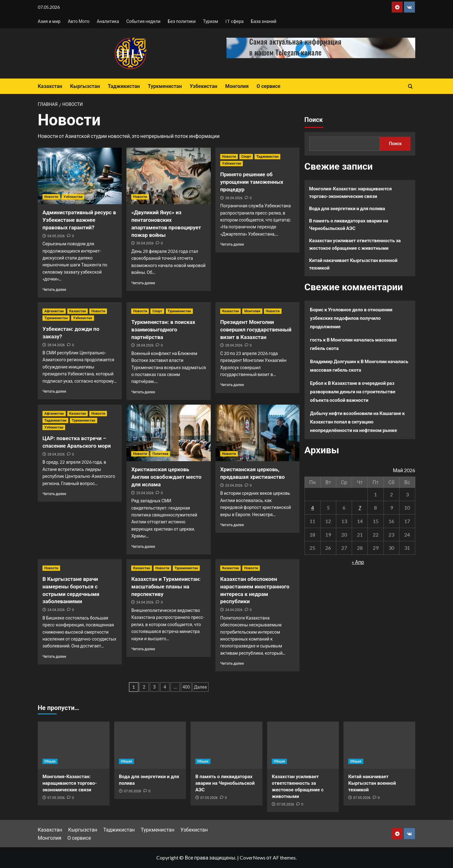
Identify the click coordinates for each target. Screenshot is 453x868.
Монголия (237, 86)
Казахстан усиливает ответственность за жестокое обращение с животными (355, 244)
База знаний (263, 21)
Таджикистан (124, 86)
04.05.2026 (56, 236)
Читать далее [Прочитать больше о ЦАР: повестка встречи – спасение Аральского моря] (54, 494)
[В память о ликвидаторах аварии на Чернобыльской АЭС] (226, 745)
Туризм (210, 21)
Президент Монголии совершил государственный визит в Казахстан (256, 330)
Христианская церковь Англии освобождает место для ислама (166, 477)
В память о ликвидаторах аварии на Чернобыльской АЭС (349, 224)
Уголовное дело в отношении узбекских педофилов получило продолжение (351, 318)
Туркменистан (165, 86)
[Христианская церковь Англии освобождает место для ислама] (168, 433)
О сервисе (268, 86)
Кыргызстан (85, 86)
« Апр (358, 562)
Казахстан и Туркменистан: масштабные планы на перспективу (166, 587)
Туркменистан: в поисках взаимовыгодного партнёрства (163, 330)
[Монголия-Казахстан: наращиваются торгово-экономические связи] (74, 745)
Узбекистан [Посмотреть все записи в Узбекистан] (73, 197)
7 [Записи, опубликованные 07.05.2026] (360, 508)
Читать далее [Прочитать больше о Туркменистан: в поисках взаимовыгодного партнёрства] (143, 392)
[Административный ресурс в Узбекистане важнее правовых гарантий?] (80, 176)
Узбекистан (204, 86)
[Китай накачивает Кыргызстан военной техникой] (379, 745)
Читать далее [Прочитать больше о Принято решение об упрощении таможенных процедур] (232, 244)
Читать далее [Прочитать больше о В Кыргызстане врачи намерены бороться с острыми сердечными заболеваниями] (54, 656)
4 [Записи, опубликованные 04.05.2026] (313, 508)
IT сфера (234, 21)
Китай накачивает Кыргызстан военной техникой (353, 264)
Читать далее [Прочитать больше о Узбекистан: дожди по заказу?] (54, 391)
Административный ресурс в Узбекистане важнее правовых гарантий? (79, 220)
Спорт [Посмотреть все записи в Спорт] (246, 157)
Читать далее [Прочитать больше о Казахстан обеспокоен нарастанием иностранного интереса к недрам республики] (232, 663)
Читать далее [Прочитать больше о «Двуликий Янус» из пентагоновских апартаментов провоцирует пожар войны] (143, 283)
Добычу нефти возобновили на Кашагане (356, 413)
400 (186, 687)
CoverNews (253, 857)
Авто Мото (78, 21)
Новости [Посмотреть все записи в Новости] (51, 197)
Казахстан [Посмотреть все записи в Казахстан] (78, 311)
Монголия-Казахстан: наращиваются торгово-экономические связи (351, 192)
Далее (201, 687)
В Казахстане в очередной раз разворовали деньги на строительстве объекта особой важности (353, 391)
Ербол (317, 383)
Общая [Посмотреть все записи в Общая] (50, 761)
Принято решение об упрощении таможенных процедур (252, 182)
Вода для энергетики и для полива (347, 208)
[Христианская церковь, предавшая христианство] (257, 433)
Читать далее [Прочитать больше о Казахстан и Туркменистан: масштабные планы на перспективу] (143, 649)
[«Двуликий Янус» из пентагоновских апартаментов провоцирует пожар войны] (168, 176)
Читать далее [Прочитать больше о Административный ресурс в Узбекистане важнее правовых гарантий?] (54, 289)
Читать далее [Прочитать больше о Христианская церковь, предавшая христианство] (232, 525)
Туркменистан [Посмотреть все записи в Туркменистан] (56, 318)
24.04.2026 (56, 610)
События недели (143, 21)
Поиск (314, 120)
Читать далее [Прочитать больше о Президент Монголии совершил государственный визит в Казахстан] (232, 385)
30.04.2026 (145, 243)
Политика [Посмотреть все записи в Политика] (160, 454)
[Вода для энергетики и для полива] (150, 745)
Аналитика (108, 21)
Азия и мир (49, 21)
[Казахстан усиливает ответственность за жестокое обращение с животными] (303, 745)
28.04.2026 (234, 198)
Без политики (182, 21)
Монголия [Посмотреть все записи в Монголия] (252, 311)
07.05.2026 (56, 798)
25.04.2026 (145, 493)
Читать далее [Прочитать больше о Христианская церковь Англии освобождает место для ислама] (143, 546)
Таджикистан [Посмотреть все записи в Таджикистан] (267, 157)
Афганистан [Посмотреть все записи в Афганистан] (54, 311)
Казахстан (50, 86)
